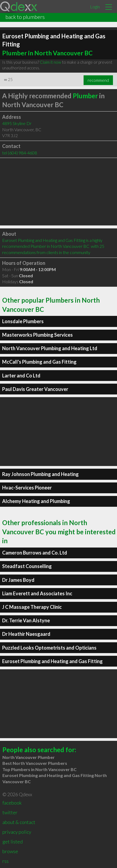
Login (95, 7)
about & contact (19, 822)
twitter (10, 812)
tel (20, 153)
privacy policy (17, 832)
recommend (98, 80)
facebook (12, 803)
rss (6, 861)
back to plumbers (25, 17)
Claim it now (51, 62)
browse (10, 851)
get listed (13, 842)
